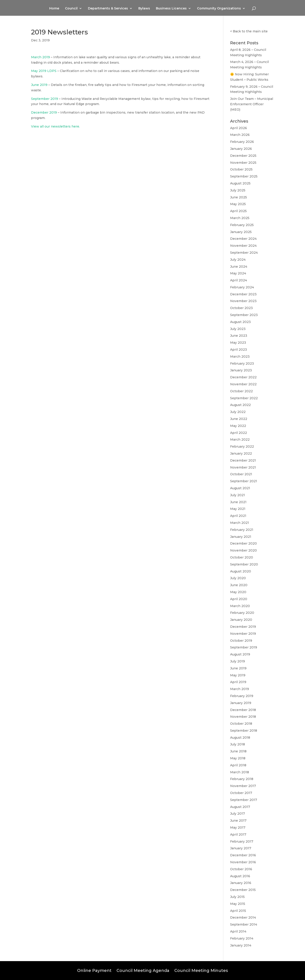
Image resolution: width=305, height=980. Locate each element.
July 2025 (238, 190)
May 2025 (238, 204)
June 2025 (239, 197)
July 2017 (238, 814)
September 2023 (244, 315)
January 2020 (241, 620)
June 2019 (39, 85)
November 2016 (243, 862)
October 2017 (241, 793)
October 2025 (241, 169)
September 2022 (244, 398)
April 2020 (239, 599)
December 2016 (243, 855)
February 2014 (242, 938)
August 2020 (241, 571)
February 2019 (242, 696)
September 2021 (244, 481)
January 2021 (241, 537)
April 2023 (239, 350)
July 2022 (238, 412)
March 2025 (240, 218)
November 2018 (243, 717)
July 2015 (237, 897)
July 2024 (238, 260)
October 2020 (242, 557)
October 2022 (241, 391)
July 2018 (238, 744)
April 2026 (239, 128)
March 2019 (40, 57)
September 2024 (244, 253)
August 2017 (240, 807)
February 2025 (242, 225)
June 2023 (239, 336)
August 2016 (240, 876)
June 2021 (238, 502)
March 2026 (240, 135)
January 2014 (241, 945)
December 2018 (243, 710)
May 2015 (238, 904)
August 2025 (240, 183)
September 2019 (45, 99)
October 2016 (241, 869)
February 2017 (242, 841)
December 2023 (243, 294)
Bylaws (144, 9)
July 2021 (238, 495)
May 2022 (238, 426)
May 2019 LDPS (44, 71)
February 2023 (242, 363)
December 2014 (243, 917)
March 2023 (240, 357)
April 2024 (239, 280)
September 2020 (244, 564)
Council (71, 9)
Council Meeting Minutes (201, 970)
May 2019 (238, 675)
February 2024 (242, 287)
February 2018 (242, 779)
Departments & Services (108, 9)
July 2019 (238, 661)
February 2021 (242, 530)
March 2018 (240, 772)
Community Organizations (219, 9)
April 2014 (238, 931)
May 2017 (238, 828)
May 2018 (238, 758)
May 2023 (238, 343)
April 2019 (238, 682)
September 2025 (244, 176)
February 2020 (242, 613)
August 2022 (240, 405)
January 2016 (241, 883)
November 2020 (243, 550)
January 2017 (241, 848)
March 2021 (240, 523)
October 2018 (241, 724)
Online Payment (94, 970)
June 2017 (238, 821)
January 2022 (241, 453)
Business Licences (171, 9)
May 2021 (238, 509)
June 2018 (238, 751)
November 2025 (243, 163)
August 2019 (240, 654)
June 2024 (239, 267)
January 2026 (241, 149)
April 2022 (239, 433)
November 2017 (243, 786)
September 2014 (244, 924)
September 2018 (244, 731)
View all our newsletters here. (55, 126)
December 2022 (243, 377)
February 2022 (242, 446)
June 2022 (239, 419)
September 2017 (244, 800)
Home (54, 9)
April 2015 (238, 911)
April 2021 (238, 516)
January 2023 (241, 370)
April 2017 (238, 834)
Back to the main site (250, 31)
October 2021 (241, 474)
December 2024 (243, 239)
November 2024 (243, 246)
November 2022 (243, 384)
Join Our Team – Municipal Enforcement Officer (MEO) (252, 104)
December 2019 (44, 112)
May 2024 (238, 273)
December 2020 (243, 543)
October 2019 (241, 641)
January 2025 (241, 232)
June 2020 (239, 585)
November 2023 (243, 301)
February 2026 (242, 142)
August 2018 (240, 738)
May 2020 (238, 592)
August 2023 (240, 322)
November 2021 (243, 467)
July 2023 (238, 329)
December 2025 (243, 156)
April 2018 (238, 765)
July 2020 (238, 578)
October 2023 (241, 308)
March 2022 (240, 440)
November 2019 (243, 634)
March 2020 (240, 606)
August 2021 (240, 488)
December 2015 (243, 890)
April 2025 (238, 211)
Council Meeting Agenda (143, 970)
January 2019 (241, 703)
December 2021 (243, 460)
